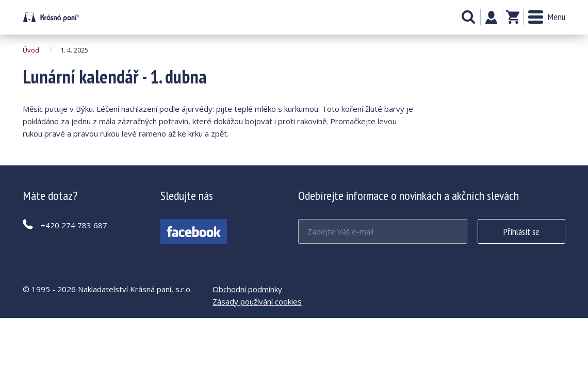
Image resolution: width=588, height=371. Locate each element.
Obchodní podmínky (247, 289)
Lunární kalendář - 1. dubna (51, 17)
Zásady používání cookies (257, 301)
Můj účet (491, 18)
